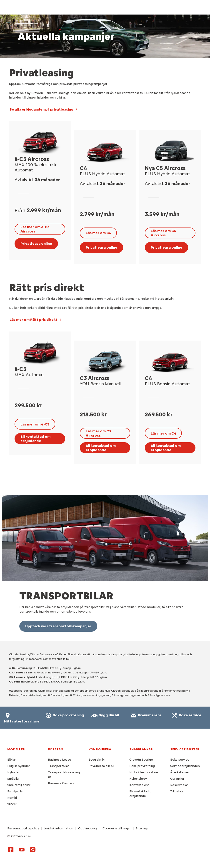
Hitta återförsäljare (144, 772)
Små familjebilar (19, 785)
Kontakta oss (139, 785)
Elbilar (12, 760)
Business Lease (60, 760)
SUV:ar (12, 804)
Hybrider (14, 772)
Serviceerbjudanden (185, 766)
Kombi (12, 798)
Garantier (177, 779)
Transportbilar (58, 766)
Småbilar (13, 779)
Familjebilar (15, 791)
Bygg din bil (97, 760)
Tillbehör (177, 791)
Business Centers (61, 783)
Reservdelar (179, 785)
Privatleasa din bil (101, 766)
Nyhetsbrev (138, 779)
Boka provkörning (142, 766)
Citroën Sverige (141, 760)
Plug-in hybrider (19, 766)
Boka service (180, 760)
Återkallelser (180, 772)
